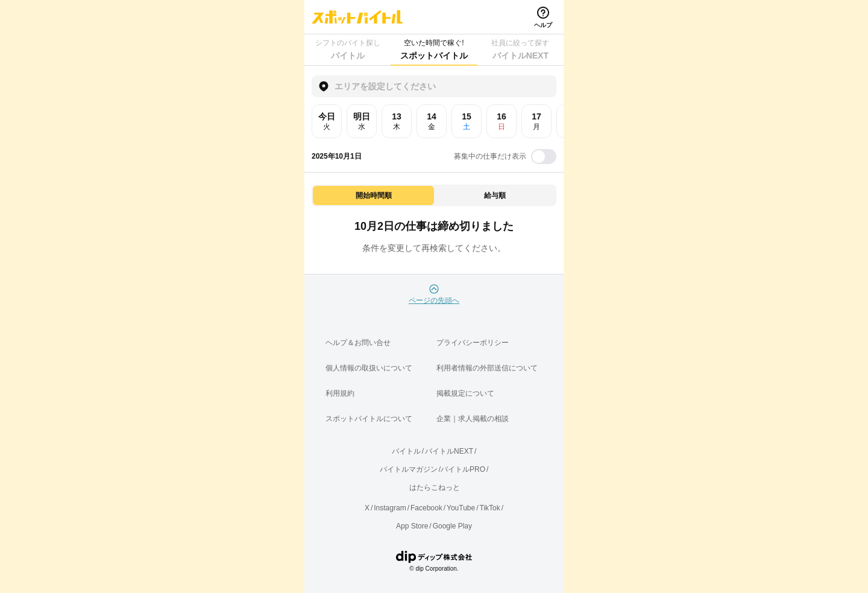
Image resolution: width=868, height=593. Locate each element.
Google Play (452, 526)
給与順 (495, 195)
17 (536, 121)
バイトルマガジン (409, 469)
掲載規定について (465, 393)
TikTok (490, 508)
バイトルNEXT (449, 451)
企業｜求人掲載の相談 (473, 419)
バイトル (406, 451)
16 (502, 121)
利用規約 (340, 393)
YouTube (461, 508)
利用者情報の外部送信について (487, 368)
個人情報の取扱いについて (369, 368)
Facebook (426, 508)
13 (397, 121)
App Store (412, 526)
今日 (327, 121)
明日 (362, 121)
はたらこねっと (435, 487)
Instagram (390, 508)
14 (432, 121)
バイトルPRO (463, 469)
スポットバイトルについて (369, 419)
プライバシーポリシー (473, 343)
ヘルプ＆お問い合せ (358, 343)
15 (467, 121)
